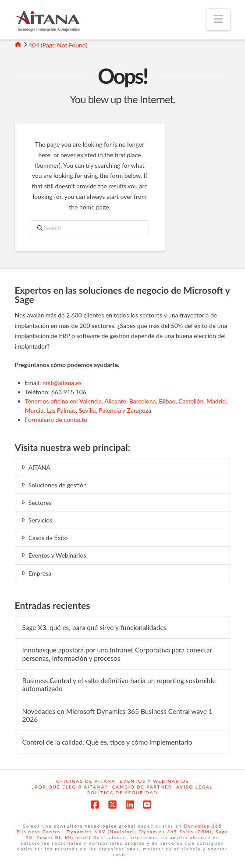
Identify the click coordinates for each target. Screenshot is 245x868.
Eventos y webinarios (155, 781)
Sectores (36, 502)
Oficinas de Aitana (86, 781)
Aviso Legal (195, 787)
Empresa (36, 573)
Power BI (49, 837)
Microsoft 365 (84, 837)
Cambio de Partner (142, 787)
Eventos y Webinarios (53, 555)
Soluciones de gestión (53, 485)
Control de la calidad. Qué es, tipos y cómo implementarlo (107, 742)
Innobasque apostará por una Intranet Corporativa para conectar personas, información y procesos (117, 654)
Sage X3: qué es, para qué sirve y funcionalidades (94, 627)
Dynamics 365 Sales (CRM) (176, 832)
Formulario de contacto (56, 420)
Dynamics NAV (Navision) (101, 832)
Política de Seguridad (122, 792)
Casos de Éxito (44, 538)
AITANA (35, 467)
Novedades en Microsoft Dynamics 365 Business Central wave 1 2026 (117, 715)
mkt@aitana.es (62, 383)
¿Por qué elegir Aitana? (70, 787)
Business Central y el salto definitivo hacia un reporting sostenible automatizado (119, 685)
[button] (218, 20)
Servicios (36, 520)
